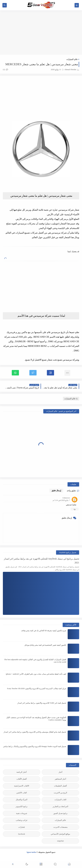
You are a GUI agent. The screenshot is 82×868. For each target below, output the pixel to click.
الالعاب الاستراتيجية (22, 786)
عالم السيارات (72, 59)
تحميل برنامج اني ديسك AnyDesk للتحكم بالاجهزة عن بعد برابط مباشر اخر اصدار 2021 (42, 561)
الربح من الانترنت (60, 793)
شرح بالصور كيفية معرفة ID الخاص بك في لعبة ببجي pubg (44, 631)
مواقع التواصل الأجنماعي (60, 834)
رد (75, 509)
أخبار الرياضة (22, 772)
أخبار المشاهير (60, 779)
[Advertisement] (41, 33)
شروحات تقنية (22, 813)
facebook (22, 834)
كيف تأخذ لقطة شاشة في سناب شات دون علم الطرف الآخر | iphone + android (36, 674)
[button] (50, 373)
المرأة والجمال (22, 800)
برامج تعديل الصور (60, 813)
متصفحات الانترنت (60, 827)
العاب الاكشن (22, 793)
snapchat (60, 841)
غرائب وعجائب (22, 820)
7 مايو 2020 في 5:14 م (61, 500)
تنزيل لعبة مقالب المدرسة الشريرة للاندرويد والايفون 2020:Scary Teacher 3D (37, 688)
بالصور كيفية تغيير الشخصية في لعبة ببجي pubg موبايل (45, 645)
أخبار (60, 772)
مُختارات (22, 827)
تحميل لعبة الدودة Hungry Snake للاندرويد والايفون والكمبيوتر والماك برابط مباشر (35, 746)
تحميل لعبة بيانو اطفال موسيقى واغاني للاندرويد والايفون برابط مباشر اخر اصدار (35, 732)
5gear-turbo (31, 852)
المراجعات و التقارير (60, 806)
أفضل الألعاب (22, 779)
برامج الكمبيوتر (22, 806)
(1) (5, 69)
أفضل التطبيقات (60, 786)
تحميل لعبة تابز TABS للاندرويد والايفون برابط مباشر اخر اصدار (42, 703)
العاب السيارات (60, 800)
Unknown (66, 498)
